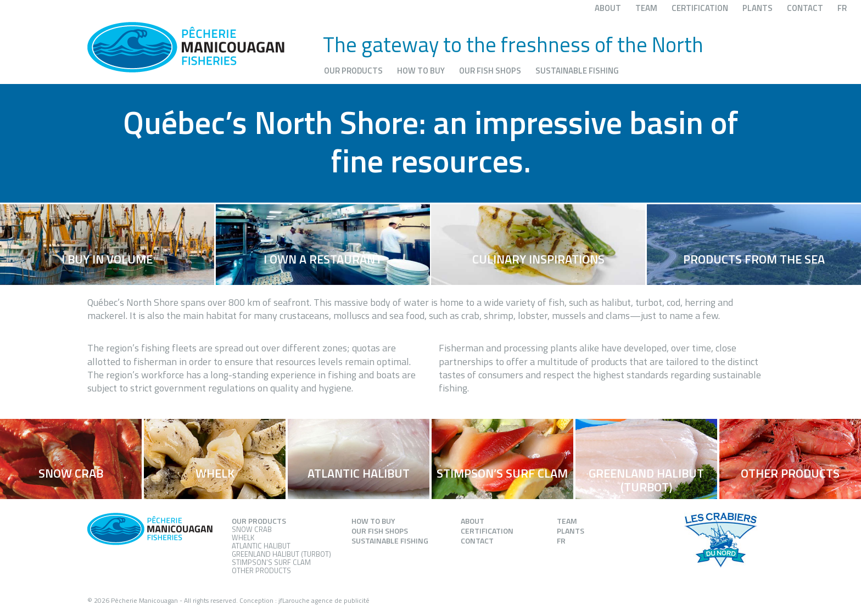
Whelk (243, 537)
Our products (353, 71)
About (608, 8)
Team (646, 8)
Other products (261, 570)
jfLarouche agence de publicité (324, 600)
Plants (757, 8)
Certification (700, 8)
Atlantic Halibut (261, 546)
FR (842, 8)
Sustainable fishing (577, 71)
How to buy (421, 71)
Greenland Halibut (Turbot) (281, 554)
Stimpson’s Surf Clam (271, 562)
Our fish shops (490, 71)
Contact (805, 8)
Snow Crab (252, 529)
